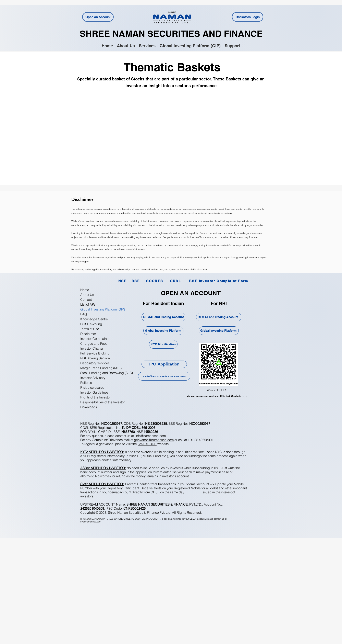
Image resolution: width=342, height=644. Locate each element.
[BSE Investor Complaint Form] (219, 281)
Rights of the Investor (95, 397)
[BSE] (136, 281)
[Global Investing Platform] (163, 331)
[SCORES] (155, 281)
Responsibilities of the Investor (102, 402)
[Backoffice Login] (248, 17)
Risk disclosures (92, 387)
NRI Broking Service (95, 358)
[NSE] (123, 281)
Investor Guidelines (94, 392)
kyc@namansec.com (91, 522)
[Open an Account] (98, 17)
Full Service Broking (95, 353)
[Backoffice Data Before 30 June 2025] (164, 376)
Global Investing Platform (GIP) (103, 309)
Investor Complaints (95, 339)
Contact (86, 300)
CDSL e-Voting (91, 324)
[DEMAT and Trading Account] (163, 317)
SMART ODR (147, 444)
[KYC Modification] (163, 344)
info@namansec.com (151, 436)
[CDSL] (175, 281)
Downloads (89, 407)
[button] (147, 45)
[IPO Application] (164, 364)
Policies (86, 383)
